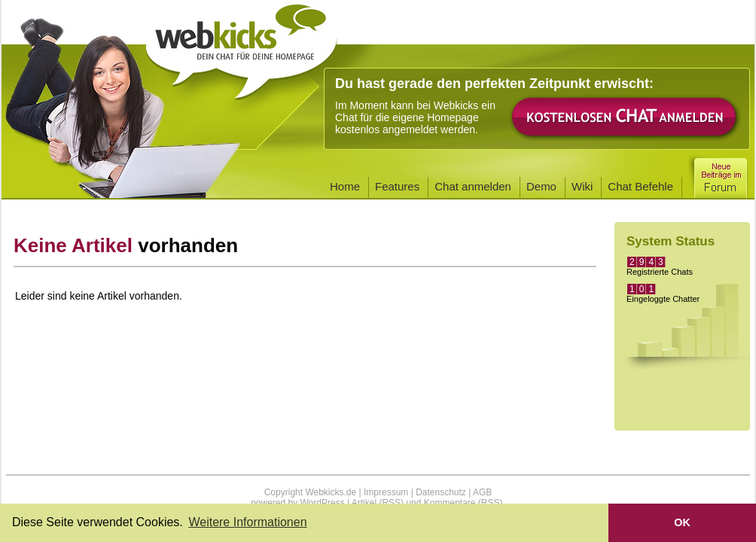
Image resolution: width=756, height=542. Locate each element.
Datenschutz (441, 492)
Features (397, 186)
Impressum (386, 492)
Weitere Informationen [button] (247, 522)
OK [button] (682, 522)
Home (345, 186)
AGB (482, 492)
